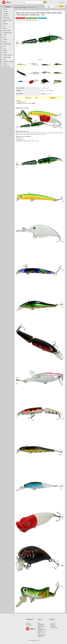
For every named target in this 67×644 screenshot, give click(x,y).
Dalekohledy (6, 16)
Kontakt (39, 623)
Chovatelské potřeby (7, 33)
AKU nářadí (6, 11)
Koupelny (5, 39)
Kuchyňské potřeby (7, 44)
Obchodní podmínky (41, 624)
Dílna (4, 26)
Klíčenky (5, 42)
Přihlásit (63, 3)
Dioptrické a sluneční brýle (8, 21)
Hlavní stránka (17, 7)
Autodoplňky (6, 14)
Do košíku (53, 98)
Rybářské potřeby (23, 7)
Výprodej (8, 7)
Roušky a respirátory (7, 55)
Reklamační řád (41, 625)
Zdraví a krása (6, 66)
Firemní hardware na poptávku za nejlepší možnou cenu (41, 635)
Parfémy (5, 53)
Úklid (4, 48)
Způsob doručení (41, 629)
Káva (4, 37)
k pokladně (61, 6)
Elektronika (6, 24)
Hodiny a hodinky (7, 30)
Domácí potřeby (7, 18)
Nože (4, 46)
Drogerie (5, 28)
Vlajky (4, 59)
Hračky (5, 35)
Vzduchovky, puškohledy (8, 62)
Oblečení (5, 51)
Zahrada (5, 64)
